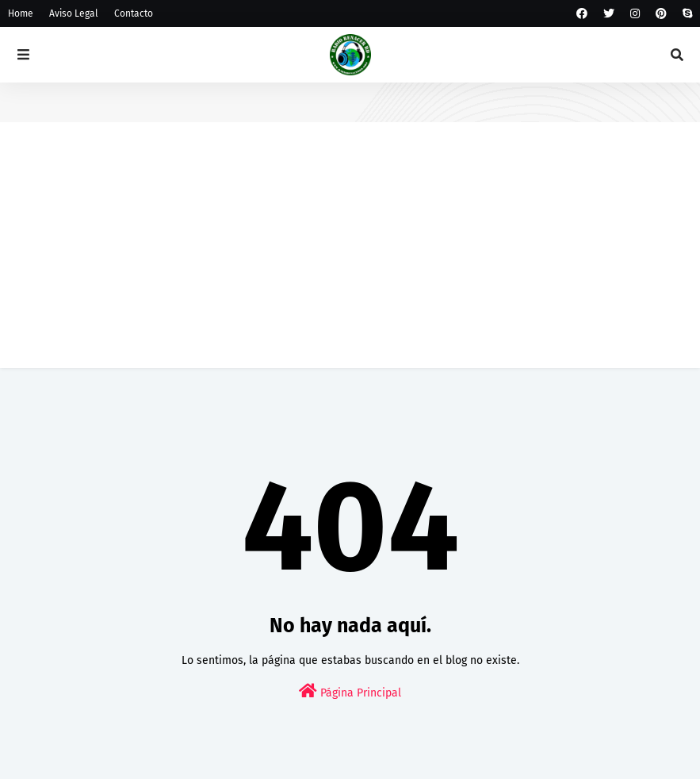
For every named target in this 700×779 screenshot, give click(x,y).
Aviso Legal (74, 13)
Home (21, 13)
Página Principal (350, 691)
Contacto (134, 13)
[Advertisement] (350, 257)
